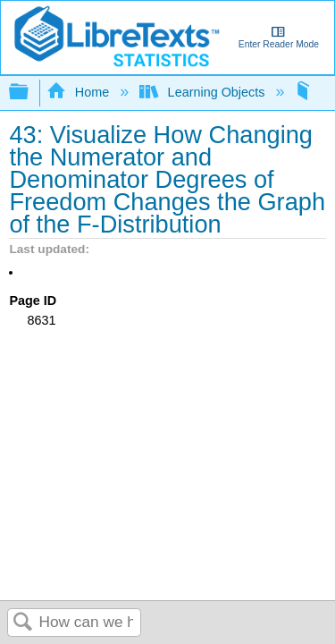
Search (23, 623)
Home (80, 92)
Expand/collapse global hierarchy (30, 93)
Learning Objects (204, 92)
